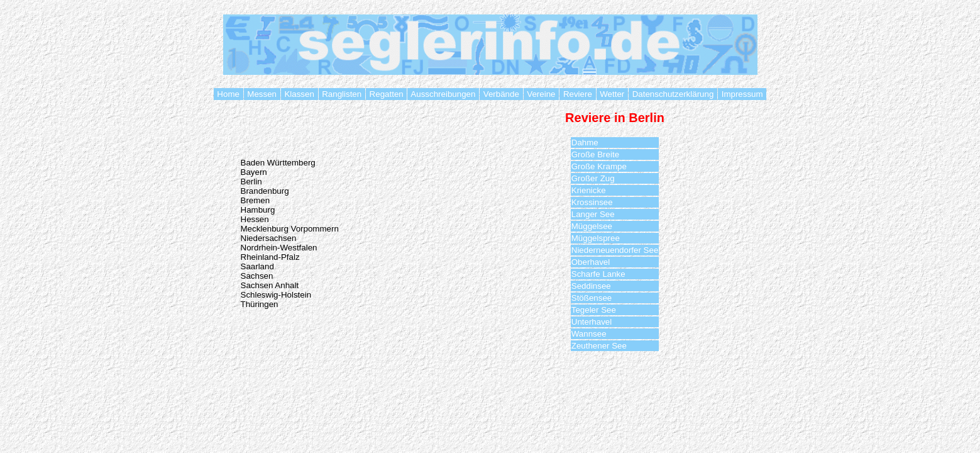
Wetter (612, 94)
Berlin (251, 182)
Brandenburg (265, 191)
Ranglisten (342, 94)
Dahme (585, 143)
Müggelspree (596, 238)
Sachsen (257, 276)
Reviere (577, 94)
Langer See (593, 214)
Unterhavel (592, 322)
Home (228, 94)
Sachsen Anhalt (270, 285)
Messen (262, 94)
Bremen (256, 200)
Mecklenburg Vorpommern (290, 229)
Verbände (501, 94)
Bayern (254, 172)
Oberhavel (591, 262)
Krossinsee (592, 202)
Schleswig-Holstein (276, 295)
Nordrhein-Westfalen (279, 248)
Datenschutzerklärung (673, 94)
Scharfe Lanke (598, 274)
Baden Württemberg (278, 163)
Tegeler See (594, 310)
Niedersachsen (269, 238)
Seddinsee (591, 286)
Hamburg (258, 210)
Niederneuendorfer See (615, 250)
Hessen (255, 219)
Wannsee (589, 334)
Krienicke (589, 190)
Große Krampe (599, 166)
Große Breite (595, 154)
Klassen (300, 94)
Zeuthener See (599, 346)
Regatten (387, 94)
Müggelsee (592, 226)
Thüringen (260, 304)
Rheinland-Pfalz (270, 257)
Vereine (542, 94)
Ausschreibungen (443, 94)
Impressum (742, 94)
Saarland (257, 266)
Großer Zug (593, 178)
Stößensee (592, 298)
